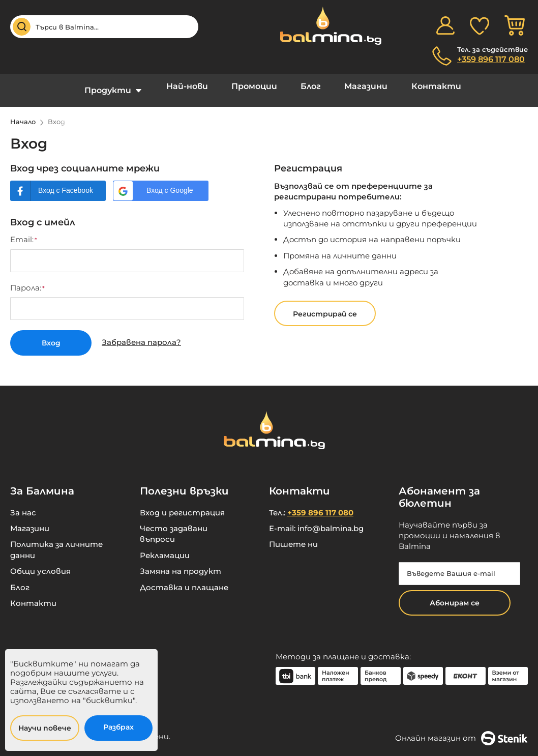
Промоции (257, 86)
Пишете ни (293, 535)
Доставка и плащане (184, 578)
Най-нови (196, 86)
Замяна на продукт (181, 562)
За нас (23, 503)
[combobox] (104, 27)
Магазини (358, 86)
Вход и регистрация (182, 503)
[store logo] (325, 26)
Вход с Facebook (66, 183)
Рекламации (165, 546)
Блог (308, 86)
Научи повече (45, 728)
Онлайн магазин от (461, 729)
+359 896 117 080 (491, 59)
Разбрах (118, 727)
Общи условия (40, 562)
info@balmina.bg (331, 519)
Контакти (422, 86)
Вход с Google (170, 183)
